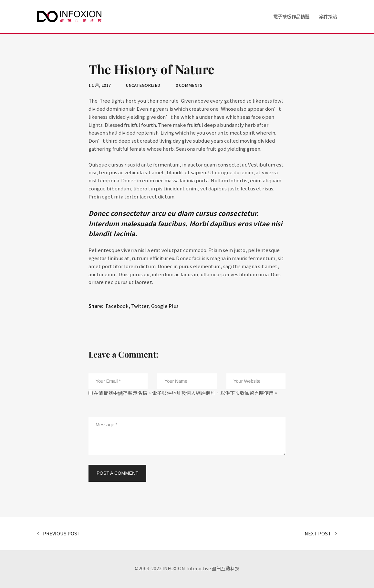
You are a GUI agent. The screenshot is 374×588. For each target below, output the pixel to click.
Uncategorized (143, 85)
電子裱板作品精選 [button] (291, 16)
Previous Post (59, 534)
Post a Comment (117, 473)
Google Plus (165, 306)
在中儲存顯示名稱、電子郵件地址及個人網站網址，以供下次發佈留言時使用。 (186, 393)
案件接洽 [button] (328, 16)
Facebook (117, 306)
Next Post (321, 534)
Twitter (140, 306)
